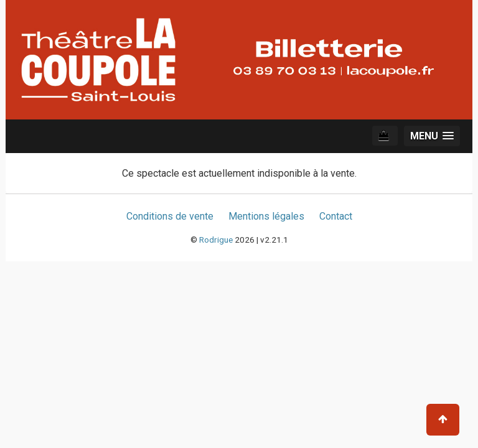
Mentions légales (266, 216)
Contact (336, 216)
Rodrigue (216, 240)
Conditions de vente (170, 216)
